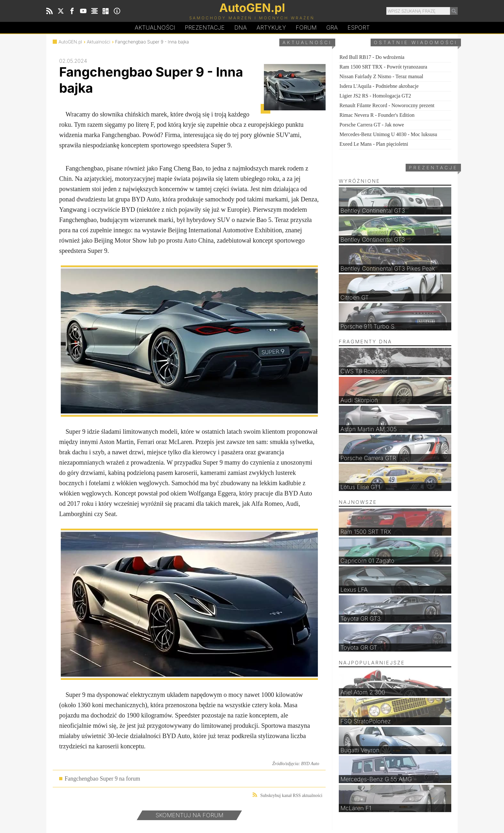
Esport (359, 28)
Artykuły (271, 28)
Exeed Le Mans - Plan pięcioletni (374, 144)
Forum (306, 28)
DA (241, 28)
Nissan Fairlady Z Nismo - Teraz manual (381, 76)
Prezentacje (205, 28)
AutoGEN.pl (70, 42)
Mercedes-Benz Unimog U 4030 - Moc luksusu (388, 134)
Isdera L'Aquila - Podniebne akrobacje (379, 86)
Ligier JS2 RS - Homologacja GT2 (375, 96)
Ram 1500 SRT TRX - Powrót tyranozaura (383, 67)
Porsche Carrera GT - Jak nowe (372, 125)
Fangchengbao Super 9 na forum (102, 779)
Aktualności (155, 28)
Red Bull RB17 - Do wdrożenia (372, 57)
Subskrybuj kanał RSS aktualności (288, 795)
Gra (332, 28)
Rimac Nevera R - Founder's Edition (377, 115)
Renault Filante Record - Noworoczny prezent (387, 105)
